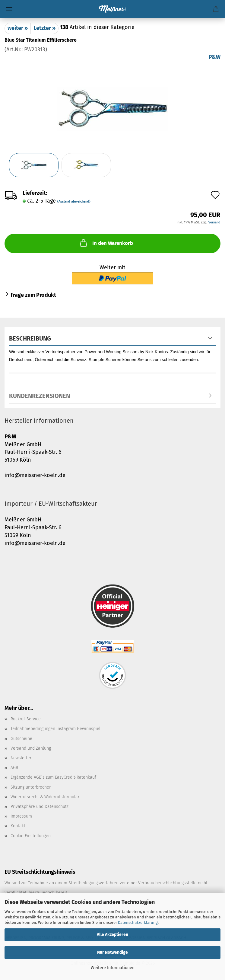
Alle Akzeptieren (112, 935)
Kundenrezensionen (40, 396)
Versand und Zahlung (31, 748)
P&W (215, 57)
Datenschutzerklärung (138, 922)
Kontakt (18, 826)
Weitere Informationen (113, 968)
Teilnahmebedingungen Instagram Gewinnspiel (55, 729)
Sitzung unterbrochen (31, 787)
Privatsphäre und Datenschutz (40, 807)
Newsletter (21, 758)
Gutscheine (21, 739)
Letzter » (44, 28)
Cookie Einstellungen (31, 836)
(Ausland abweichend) (74, 202)
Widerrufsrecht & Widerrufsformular (45, 797)
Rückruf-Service (26, 719)
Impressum (21, 816)
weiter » (18, 28)
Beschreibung (30, 338)
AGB (14, 768)
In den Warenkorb (106, 243)
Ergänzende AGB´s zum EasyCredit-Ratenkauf (53, 777)
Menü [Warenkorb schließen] (9, 9)
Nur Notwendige (112, 952)
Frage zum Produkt (33, 295)
